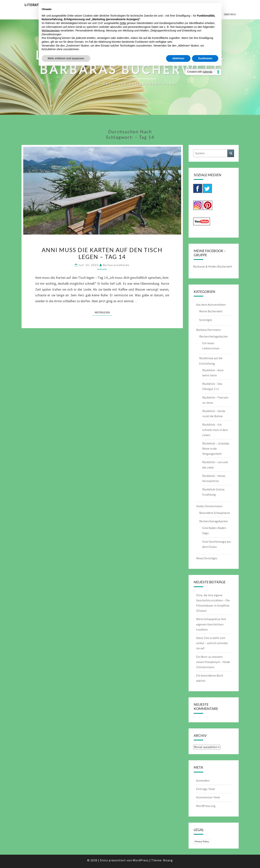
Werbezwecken (51, 31)
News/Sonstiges (207, 558)
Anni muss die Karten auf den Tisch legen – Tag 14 (102, 253)
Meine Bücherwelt (211, 311)
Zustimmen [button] (205, 58)
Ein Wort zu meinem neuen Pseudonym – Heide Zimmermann (213, 662)
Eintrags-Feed (205, 789)
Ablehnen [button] (178, 58)
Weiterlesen (103, 312)
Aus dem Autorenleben (211, 305)
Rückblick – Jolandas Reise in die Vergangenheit (216, 448)
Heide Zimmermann (209, 506)
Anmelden (203, 780)
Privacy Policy (202, 841)
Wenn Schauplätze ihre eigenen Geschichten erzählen (211, 624)
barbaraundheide (116, 265)
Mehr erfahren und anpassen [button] (66, 58)
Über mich (230, 14)
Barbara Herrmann (208, 330)
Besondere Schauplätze (215, 513)
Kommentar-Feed (208, 797)
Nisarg (168, 860)
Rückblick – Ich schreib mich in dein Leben (215, 430)
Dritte (123, 23)
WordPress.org (206, 806)
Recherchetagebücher (214, 336)
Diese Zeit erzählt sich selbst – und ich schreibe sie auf (212, 643)
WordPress (141, 860)
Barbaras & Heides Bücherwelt (213, 266)
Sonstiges (206, 320)
